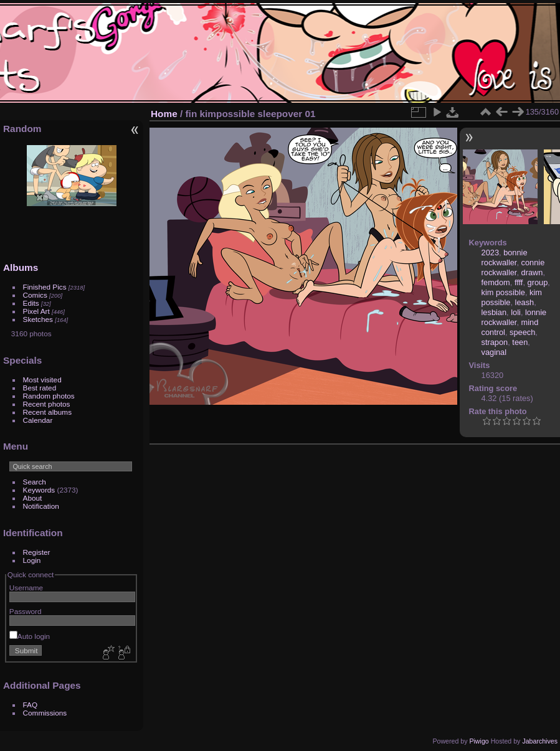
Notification (41, 506)
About (33, 498)
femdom (496, 282)
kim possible (503, 292)
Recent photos (47, 404)
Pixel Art (36, 311)
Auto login (30, 636)
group (538, 282)
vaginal (494, 352)
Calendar (38, 420)
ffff (519, 282)
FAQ (31, 705)
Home (164, 114)
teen (520, 342)
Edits (31, 303)
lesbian (494, 312)
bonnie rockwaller (505, 257)
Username (26, 588)
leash (525, 302)
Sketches (38, 319)
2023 (490, 253)
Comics (35, 295)
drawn (532, 272)
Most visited (42, 380)
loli (516, 312)
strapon (495, 342)
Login (32, 560)
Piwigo (479, 741)
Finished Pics (45, 287)
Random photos (49, 396)
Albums (21, 267)
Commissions (45, 713)
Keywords (39, 490)
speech (522, 332)
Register (37, 552)
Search (35, 482)
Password (26, 611)
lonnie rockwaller (514, 317)
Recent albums (47, 412)
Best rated (40, 388)
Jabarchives (540, 741)
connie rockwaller (513, 267)
